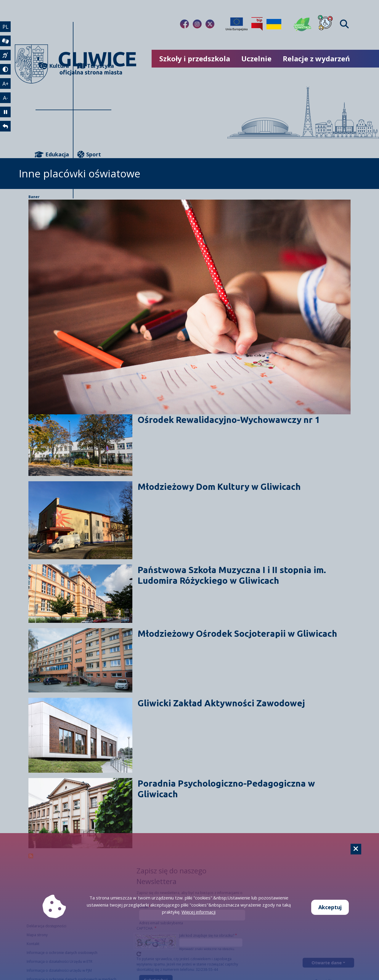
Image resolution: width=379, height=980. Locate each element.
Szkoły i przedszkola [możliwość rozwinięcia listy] (195, 58)
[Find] (344, 24)
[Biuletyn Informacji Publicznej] (257, 24)
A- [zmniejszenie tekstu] (5, 98)
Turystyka (94, 66)
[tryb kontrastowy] (5, 69)
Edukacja (52, 154)
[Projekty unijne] (237, 24)
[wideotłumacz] (5, 41)
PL (5, 27)
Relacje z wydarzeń (316, 58)
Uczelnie (256, 58)
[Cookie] (356, 849)
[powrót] (5, 126)
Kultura (54, 66)
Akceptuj (330, 907)
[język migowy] (5, 55)
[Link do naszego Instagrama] (197, 24)
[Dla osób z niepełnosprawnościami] (325, 24)
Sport (89, 154)
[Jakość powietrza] (303, 24)
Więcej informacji (199, 912)
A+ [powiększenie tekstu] (5, 84)
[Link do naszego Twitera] (210, 24)
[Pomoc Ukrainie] (274, 24)
